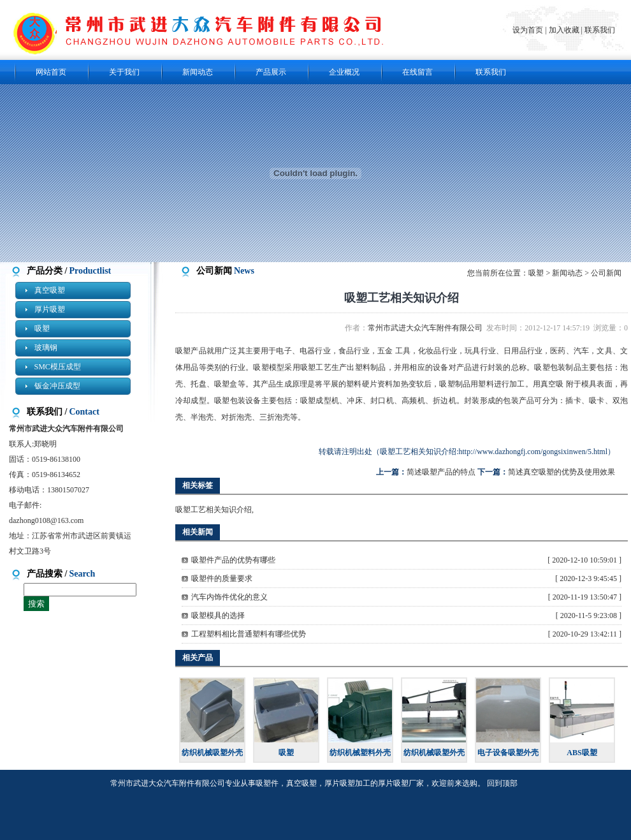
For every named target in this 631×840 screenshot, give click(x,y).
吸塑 (42, 328)
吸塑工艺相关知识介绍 (214, 510)
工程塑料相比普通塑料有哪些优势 (249, 634)
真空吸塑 (50, 290)
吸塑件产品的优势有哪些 (233, 560)
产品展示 (271, 72)
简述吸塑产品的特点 (441, 472)
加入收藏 (564, 30)
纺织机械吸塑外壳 (212, 753)
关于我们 (124, 72)
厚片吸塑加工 (347, 783)
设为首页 (529, 30)
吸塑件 (267, 783)
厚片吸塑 (50, 309)
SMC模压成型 (58, 367)
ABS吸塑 (582, 753)
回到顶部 (502, 783)
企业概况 (344, 72)
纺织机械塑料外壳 (360, 753)
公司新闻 (606, 273)
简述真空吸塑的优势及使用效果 (562, 472)
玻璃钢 (46, 348)
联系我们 (600, 30)
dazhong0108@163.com (46, 520)
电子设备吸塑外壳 (508, 753)
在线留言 (417, 72)
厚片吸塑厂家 (401, 783)
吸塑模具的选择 (218, 615)
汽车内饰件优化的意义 (229, 597)
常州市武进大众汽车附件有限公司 (427, 328)
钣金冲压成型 (57, 386)
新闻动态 (198, 72)
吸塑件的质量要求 (222, 578)
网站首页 (51, 72)
